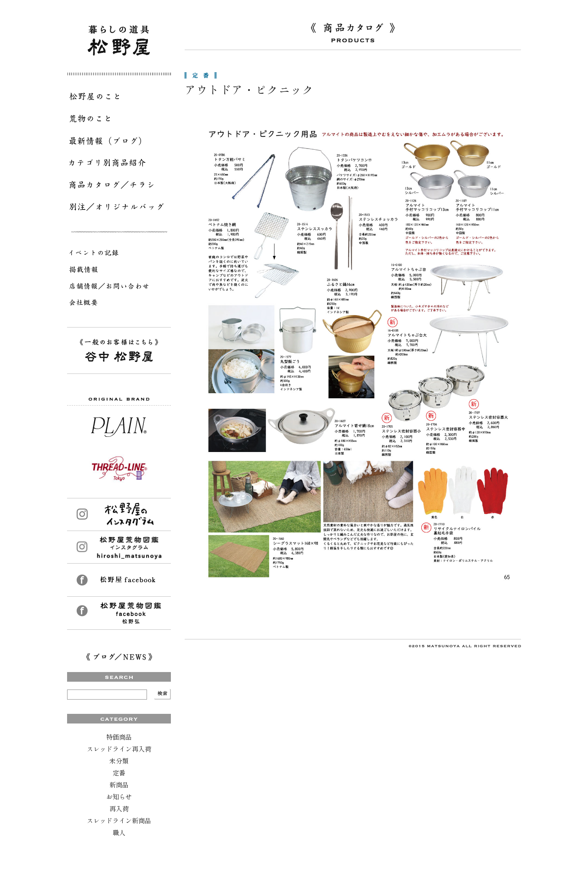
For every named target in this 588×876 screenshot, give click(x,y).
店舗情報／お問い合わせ (119, 288)
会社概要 (119, 304)
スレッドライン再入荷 (119, 749)
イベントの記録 (119, 254)
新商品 (119, 785)
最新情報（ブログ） (119, 142)
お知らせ (119, 797)
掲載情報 (119, 271)
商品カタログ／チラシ (119, 187)
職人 (119, 832)
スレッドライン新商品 (119, 820)
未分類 (119, 761)
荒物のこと (119, 120)
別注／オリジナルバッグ (119, 209)
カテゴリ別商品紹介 (119, 164)
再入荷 (119, 808)
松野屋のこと (119, 98)
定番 (119, 773)
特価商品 (119, 737)
